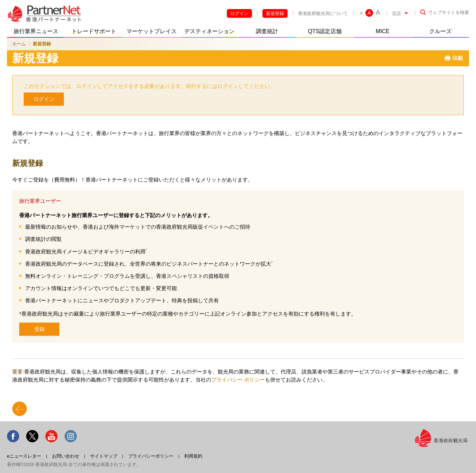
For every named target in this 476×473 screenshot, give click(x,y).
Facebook (13, 436)
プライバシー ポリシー (238, 380)
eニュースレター (24, 456)
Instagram (71, 436)
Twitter (32, 436)
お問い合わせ (66, 456)
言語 (396, 13)
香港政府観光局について (323, 13)
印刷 (458, 58)
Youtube (51, 436)
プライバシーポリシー (151, 456)
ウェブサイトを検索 (449, 12)
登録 (39, 329)
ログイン (239, 13)
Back (20, 409)
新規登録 (275, 13)
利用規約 (193, 456)
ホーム (19, 44)
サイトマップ (104, 456)
